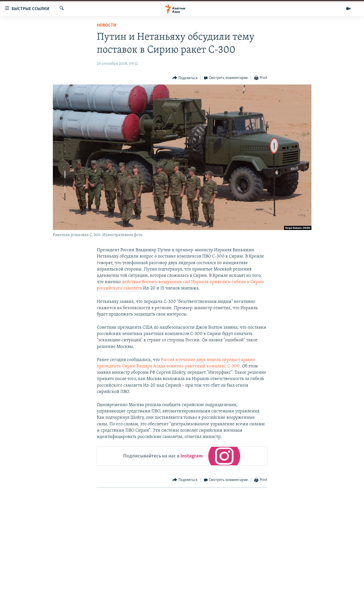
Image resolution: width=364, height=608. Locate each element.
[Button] (185, 78)
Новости (107, 25)
